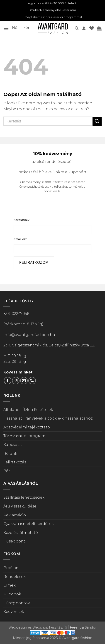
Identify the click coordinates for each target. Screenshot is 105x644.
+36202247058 (16, 314)
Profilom (12, 568)
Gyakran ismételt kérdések (29, 524)
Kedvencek (14, 612)
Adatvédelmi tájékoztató (27, 427)
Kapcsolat (13, 445)
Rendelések (15, 577)
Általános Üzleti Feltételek (28, 410)
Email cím (21, 239)
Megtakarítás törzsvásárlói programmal (53, 17)
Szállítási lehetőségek (24, 497)
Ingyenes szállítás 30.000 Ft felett (52, 3)
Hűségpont (14, 541)
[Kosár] (99, 28)
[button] (6, 28)
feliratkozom (34, 262)
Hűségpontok (17, 603)
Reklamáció (15, 515)
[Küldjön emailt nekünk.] (24, 381)
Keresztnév (21, 220)
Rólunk (10, 454)
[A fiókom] (84, 28)
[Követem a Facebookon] (8, 381)
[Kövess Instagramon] (16, 381)
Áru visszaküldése (20, 506)
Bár (7, 471)
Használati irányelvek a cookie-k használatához (48, 418)
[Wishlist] (92, 28)
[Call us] (32, 381)
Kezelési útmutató (21, 533)
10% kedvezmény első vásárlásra (53, 10)
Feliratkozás (15, 462)
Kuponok (12, 594)
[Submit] (97, 121)
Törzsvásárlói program (24, 436)
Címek (10, 585)
